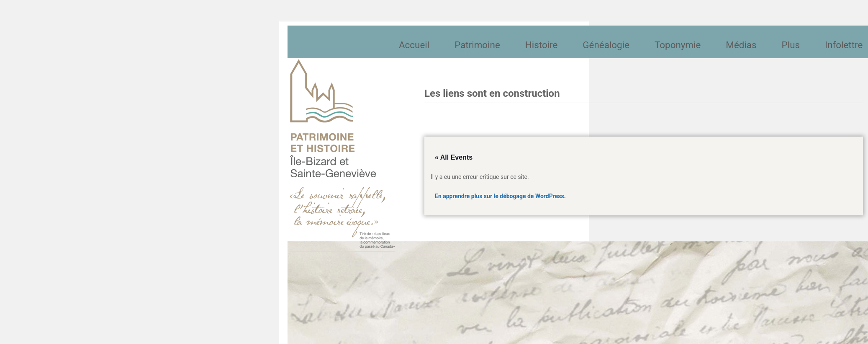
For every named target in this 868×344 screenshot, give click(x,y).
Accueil (414, 45)
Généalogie (606, 45)
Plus (791, 45)
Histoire (542, 45)
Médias (741, 45)
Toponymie (678, 45)
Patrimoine (477, 45)
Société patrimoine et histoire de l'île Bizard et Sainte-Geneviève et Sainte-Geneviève (342, 154)
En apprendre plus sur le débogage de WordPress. (500, 196)
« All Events (454, 157)
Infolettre (844, 45)
